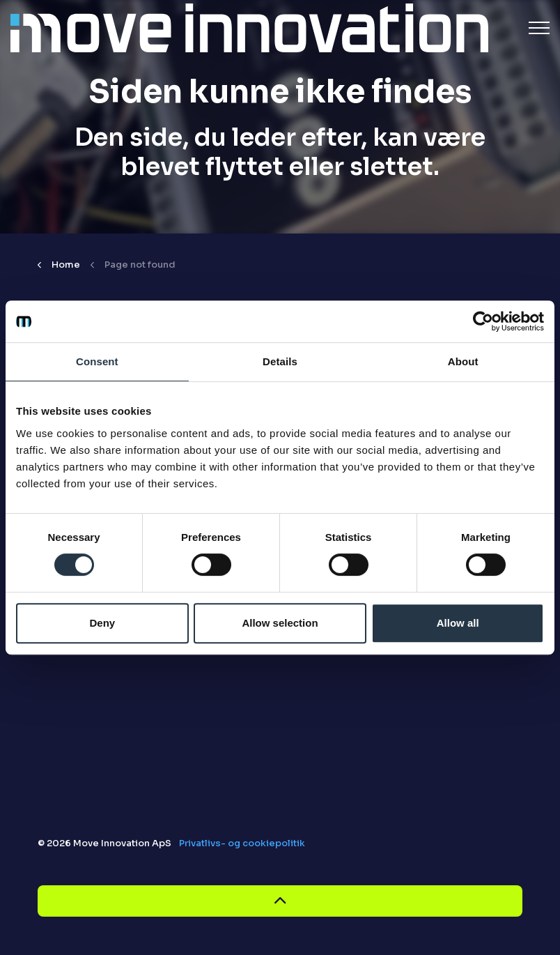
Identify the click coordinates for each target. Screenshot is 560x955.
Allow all (458, 623)
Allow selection (280, 623)
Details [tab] (280, 361)
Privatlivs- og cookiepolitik (242, 843)
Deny (102, 623)
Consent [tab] (97, 361)
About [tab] (463, 361)
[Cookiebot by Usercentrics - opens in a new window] (483, 321)
